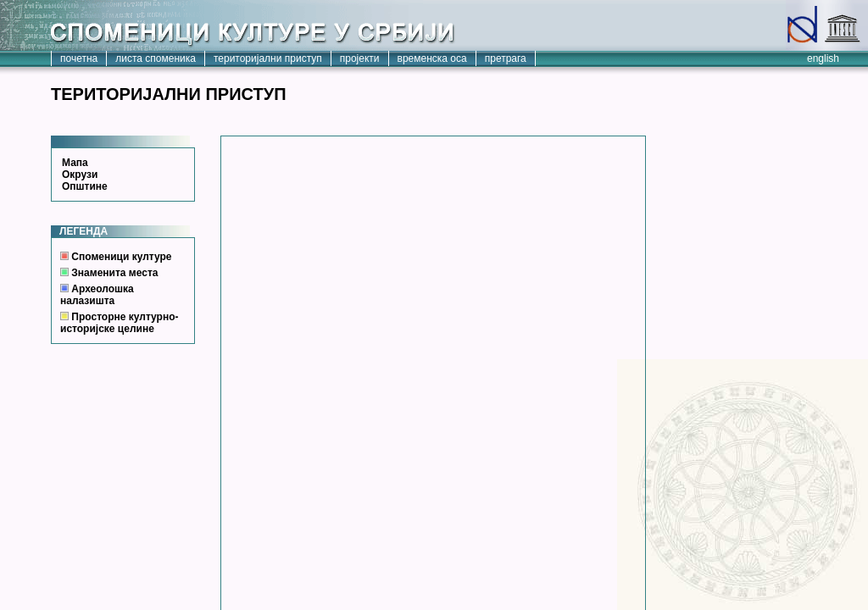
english (823, 58)
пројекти (360, 58)
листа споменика (156, 58)
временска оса (432, 58)
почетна (79, 58)
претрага (506, 58)
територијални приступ (268, 58)
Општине (85, 186)
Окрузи (80, 175)
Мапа (75, 163)
